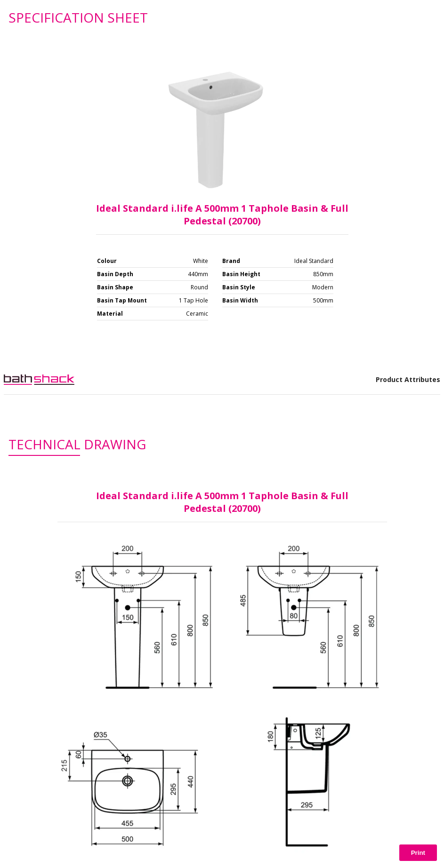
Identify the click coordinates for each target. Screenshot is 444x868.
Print (418, 853)
